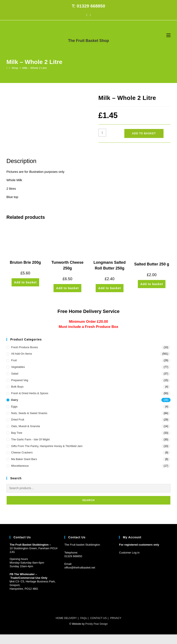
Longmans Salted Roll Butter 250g (110, 265)
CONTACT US (99, 618)
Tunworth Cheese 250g (67, 265)
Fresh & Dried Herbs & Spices (30, 393)
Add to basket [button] (25, 282)
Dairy (15, 400)
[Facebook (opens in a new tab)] (87, 15)
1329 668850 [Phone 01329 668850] (74, 556)
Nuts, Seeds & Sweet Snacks (29, 413)
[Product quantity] (102, 133)
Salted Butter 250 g (152, 264)
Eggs (14, 406)
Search (89, 500)
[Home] (7, 68)
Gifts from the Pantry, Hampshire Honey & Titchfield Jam (47, 446)
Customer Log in (129, 553)
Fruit (14, 360)
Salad (15, 374)
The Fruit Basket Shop (88, 41)
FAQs (83, 618)
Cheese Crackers (22, 452)
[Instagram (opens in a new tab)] (90, 15)
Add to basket (144, 133)
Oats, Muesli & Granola (25, 426)
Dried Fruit (18, 420)
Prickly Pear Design (96, 624)
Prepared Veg (20, 380)
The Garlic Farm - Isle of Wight (30, 439)
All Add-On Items (22, 354)
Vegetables (18, 367)
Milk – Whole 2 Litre (34, 68)
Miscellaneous (20, 466)
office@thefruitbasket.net (80, 568)
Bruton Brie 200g (25, 262)
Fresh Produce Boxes (25, 347)
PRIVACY (116, 618)
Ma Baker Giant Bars (24, 459)
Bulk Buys (17, 387)
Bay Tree (17, 433)
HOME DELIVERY (66, 618)
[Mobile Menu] (168, 35)
